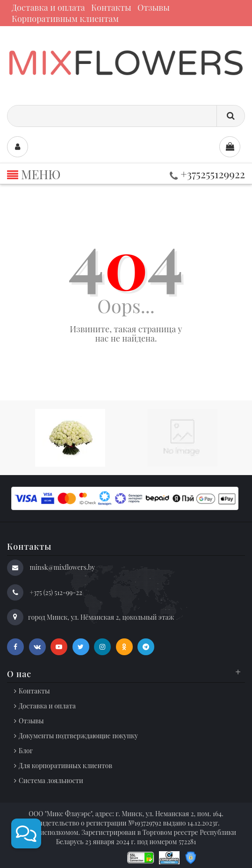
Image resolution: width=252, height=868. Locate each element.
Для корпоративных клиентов (65, 766)
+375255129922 (207, 174)
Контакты (111, 7)
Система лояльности (51, 780)
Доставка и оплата (48, 7)
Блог (26, 751)
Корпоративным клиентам (65, 19)
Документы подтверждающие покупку (78, 736)
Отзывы (154, 7)
